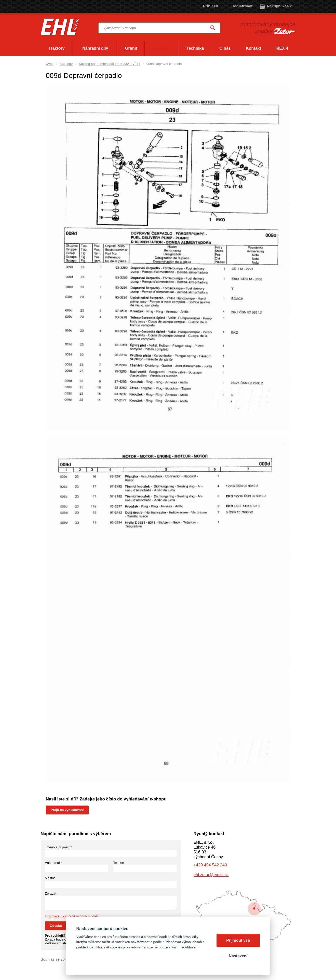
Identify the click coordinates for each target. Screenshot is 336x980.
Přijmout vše (238, 940)
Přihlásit (211, 6)
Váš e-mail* (53, 863)
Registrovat (242, 6)
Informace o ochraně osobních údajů (72, 916)
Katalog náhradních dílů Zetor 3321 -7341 (109, 64)
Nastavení (238, 956)
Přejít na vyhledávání (67, 810)
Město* (50, 878)
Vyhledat (213, 28)
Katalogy (66, 64)
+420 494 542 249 (210, 865)
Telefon (119, 863)
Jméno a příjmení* (58, 847)
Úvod (50, 64)
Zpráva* (51, 894)
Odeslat (56, 926)
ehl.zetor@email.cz (211, 875)
